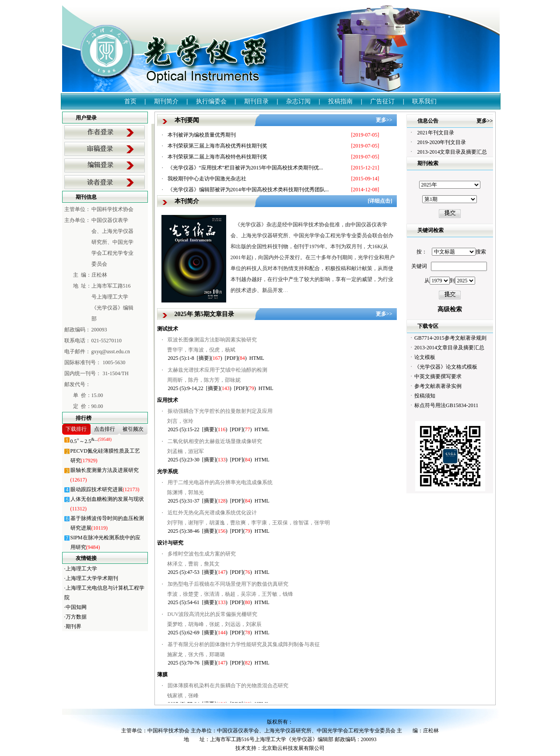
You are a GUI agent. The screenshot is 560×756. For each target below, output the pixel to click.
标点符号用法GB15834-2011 (446, 405)
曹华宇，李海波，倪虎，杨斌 (201, 350)
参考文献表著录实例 (438, 386)
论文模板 (425, 357)
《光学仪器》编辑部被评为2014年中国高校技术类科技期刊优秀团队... (248, 190)
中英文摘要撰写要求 (438, 376)
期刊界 (73, 626)
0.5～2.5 (91, 441)
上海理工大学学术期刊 (92, 578)
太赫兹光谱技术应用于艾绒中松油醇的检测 (217, 370)
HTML (257, 358)
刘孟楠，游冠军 (185, 451)
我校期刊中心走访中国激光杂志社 (207, 179)
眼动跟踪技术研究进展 (105, 489)
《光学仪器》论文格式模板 (446, 367)
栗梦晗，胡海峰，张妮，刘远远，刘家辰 (214, 624)
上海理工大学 (81, 569)
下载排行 (76, 429)
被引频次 (133, 429)
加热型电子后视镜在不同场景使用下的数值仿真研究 (228, 584)
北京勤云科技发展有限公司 (293, 748)
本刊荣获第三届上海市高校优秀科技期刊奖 (217, 146)
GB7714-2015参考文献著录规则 (450, 338)
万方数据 (76, 617)
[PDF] (231, 358)
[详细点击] (380, 201)
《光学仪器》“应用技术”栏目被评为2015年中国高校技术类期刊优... (245, 168)
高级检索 (450, 309)
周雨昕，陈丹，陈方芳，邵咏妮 (204, 380)
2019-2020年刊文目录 (442, 142)
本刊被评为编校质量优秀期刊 (202, 135)
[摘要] (204, 358)
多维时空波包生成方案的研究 (202, 554)
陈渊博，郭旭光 (185, 492)
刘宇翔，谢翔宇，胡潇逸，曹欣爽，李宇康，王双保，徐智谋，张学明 (248, 523)
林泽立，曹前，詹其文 (193, 564)
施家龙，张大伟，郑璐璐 (196, 654)
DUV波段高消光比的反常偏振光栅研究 (213, 614)
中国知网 (76, 607)
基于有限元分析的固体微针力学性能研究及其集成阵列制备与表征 (244, 644)
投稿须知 (425, 396)
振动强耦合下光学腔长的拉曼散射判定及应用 (220, 411)
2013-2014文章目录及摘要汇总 (452, 152)
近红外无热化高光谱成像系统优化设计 (212, 513)
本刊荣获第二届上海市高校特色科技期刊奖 (217, 157)
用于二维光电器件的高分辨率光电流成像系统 (220, 482)
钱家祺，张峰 (183, 696)
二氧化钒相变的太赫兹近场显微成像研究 (215, 441)
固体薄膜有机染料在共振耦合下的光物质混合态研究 (228, 686)
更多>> (384, 120)
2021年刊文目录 (436, 133)
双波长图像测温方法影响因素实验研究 (212, 340)
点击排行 (105, 429)
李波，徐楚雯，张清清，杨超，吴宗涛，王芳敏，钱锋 (230, 594)
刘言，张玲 (180, 421)
